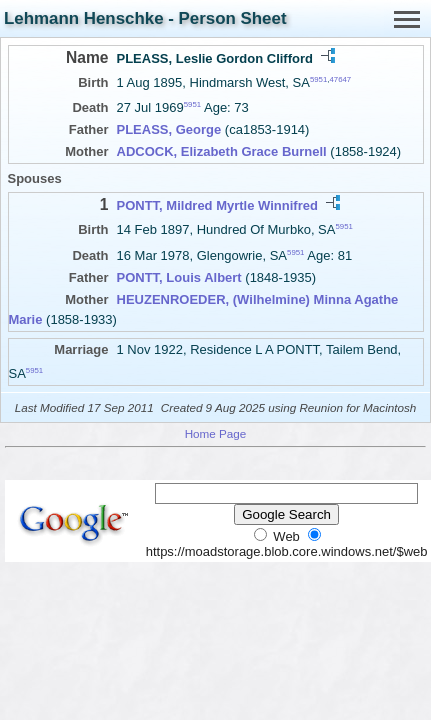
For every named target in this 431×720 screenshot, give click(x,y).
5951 (318, 79)
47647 (340, 79)
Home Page (216, 433)
